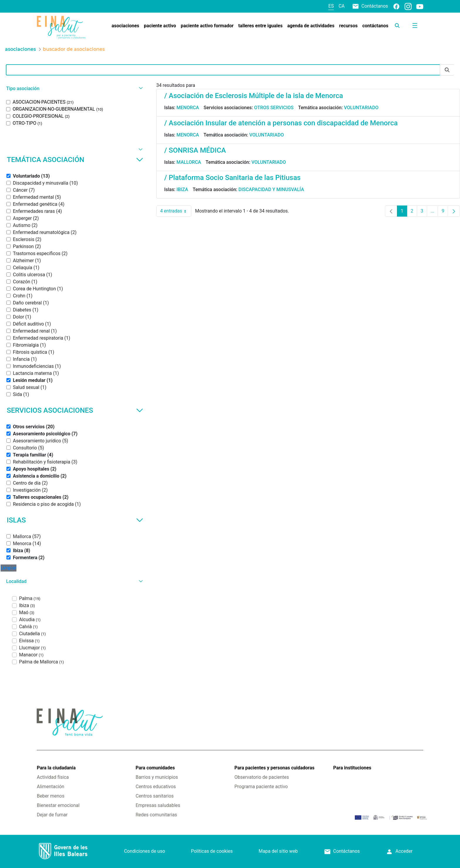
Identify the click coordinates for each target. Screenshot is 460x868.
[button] (74, 89)
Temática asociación (75, 160)
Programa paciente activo (261, 787)
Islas (75, 520)
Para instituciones (352, 768)
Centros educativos (156, 787)
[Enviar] (447, 70)
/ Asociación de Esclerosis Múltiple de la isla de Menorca (254, 96)
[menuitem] (125, 26)
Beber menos (50, 796)
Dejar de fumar (52, 815)
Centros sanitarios (155, 796)
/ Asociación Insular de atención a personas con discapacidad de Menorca (281, 123)
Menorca (188, 108)
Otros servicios (274, 108)
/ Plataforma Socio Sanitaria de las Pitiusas (232, 178)
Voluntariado (361, 108)
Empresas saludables (158, 805)
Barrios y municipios (157, 777)
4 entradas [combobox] (176, 211)
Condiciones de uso (145, 851)
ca (342, 6)
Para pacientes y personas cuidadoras (274, 768)
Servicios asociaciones (75, 410)
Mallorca (189, 162)
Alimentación (50, 787)
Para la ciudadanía (56, 768)
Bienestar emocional (58, 805)
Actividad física (53, 777)
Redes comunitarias (156, 815)
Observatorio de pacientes (262, 777)
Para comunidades (155, 768)
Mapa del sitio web (278, 851)
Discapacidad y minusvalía (271, 189)
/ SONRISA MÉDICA (195, 150)
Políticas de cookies (212, 851)
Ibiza (182, 189)
